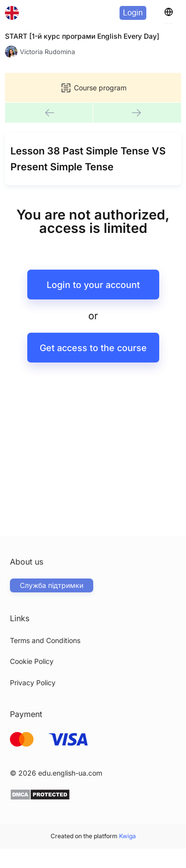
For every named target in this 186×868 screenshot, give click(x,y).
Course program (93, 88)
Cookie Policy (32, 661)
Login (133, 13)
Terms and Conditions (45, 640)
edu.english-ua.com (70, 773)
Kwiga (127, 836)
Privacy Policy (33, 683)
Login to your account (93, 285)
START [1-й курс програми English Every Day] (82, 36)
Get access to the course (93, 348)
